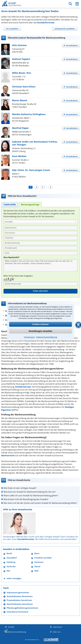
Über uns (57, 632)
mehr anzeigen (14, 578)
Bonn (37, 553)
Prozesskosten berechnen (19, 600)
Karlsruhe (11, 567)
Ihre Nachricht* (11, 257)
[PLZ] (40, 248)
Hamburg (11, 562)
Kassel (37, 567)
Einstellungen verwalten (40, 331)
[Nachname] (40, 228)
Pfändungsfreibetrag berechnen (22, 608)
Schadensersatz (23, 387)
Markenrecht (8, 455)
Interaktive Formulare (18, 612)
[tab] (12, 29)
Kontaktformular (46, 22)
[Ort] (40, 253)
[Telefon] (40, 238)
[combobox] (41, 222)
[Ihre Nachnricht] (40, 265)
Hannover (39, 562)
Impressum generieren (18, 592)
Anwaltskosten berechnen (20, 596)
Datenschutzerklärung (47, 337)
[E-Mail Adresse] (40, 243)
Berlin (9, 553)
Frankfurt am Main (43, 558)
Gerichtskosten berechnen (20, 604)
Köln (36, 571)
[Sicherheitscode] (40, 284)
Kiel (8, 571)
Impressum (29, 337)
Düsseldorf (12, 558)
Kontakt (11, 627)
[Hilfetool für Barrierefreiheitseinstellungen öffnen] (78, 325)
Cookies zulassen (40, 324)
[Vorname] (40, 233)
